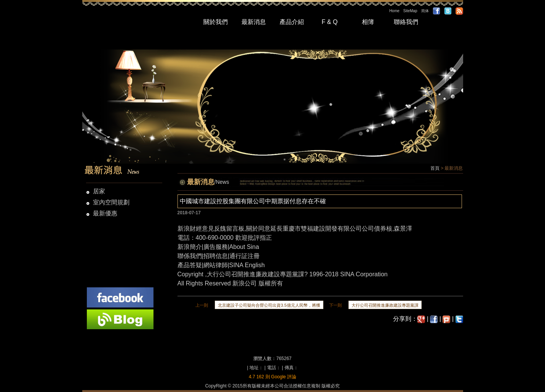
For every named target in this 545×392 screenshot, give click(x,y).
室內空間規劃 (111, 202)
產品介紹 (292, 22)
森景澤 (403, 229)
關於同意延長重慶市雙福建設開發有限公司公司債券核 (319, 229)
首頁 (435, 168)
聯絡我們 (406, 22)
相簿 (368, 22)
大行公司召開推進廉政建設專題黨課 (256, 274)
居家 (99, 191)
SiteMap (410, 11)
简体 (425, 11)
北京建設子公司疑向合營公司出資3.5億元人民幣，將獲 (269, 305)
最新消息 (254, 22)
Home (394, 11)
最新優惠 (105, 213)
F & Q (330, 22)
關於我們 (216, 22)
